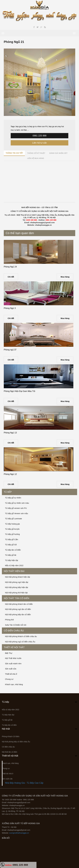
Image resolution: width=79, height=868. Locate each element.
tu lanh (17, 130)
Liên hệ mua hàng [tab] (36, 158)
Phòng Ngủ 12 (10, 474)
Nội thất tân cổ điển (16, 598)
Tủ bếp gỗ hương (12, 534)
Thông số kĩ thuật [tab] (36, 153)
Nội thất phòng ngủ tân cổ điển (18, 609)
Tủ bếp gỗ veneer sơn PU (16, 508)
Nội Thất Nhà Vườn (13, 658)
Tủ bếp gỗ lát (11, 555)
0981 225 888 (39, 136)
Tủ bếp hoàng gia (12, 524)
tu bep (24, 126)
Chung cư (9, 679)
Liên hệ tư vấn (39, 143)
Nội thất (6, 729)
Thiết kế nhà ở (11, 674)
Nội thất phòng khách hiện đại (17, 577)
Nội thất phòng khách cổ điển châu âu (21, 636)
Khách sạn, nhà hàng (14, 684)
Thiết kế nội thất (14, 647)
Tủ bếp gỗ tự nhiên (13, 498)
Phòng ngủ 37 (10, 350)
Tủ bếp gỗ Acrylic (12, 529)
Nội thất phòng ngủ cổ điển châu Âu (20, 642)
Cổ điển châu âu (14, 631)
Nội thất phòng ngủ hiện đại (17, 582)
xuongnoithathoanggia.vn (19, 833)
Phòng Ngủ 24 (10, 267)
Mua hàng (65, 277)
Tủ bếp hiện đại (12, 560)
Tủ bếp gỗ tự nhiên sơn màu (17, 503)
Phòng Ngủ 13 (10, 433)
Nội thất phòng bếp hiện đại (17, 587)
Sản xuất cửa (11, 669)
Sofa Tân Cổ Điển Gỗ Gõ (16, 625)
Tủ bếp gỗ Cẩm (12, 539)
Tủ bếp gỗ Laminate (13, 519)
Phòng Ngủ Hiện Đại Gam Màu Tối (19, 391)
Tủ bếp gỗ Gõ (11, 545)
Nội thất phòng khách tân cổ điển (19, 604)
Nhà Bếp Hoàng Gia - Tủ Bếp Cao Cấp (24, 783)
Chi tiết (11, 277)
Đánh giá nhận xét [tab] (58, 153)
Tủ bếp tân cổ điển (13, 550)
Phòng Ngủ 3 (10, 308)
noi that (24, 130)
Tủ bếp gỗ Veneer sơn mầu (16, 513)
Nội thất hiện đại (14, 571)
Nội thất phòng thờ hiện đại (16, 593)
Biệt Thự (9, 653)
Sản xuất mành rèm (13, 664)
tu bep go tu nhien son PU (37, 126)
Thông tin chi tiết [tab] (14, 153)
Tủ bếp (8, 492)
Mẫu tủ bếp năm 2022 (14, 565)
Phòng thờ (9, 620)
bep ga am (53, 126)
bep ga (18, 126)
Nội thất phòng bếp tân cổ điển (18, 614)
